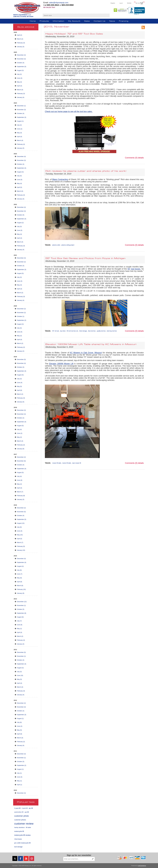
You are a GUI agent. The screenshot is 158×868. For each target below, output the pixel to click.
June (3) (20, 281)
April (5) (20, 187)
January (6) (21, 449)
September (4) (22, 168)
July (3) (19, 226)
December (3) (21, 258)
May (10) (20, 535)
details (141, 158)
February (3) (21, 43)
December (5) (21, 359)
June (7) (20, 574)
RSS (143, 27)
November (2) (21, 262)
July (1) (19, 773)
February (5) (21, 546)
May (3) (19, 133)
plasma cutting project (68, 245)
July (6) (19, 527)
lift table (28, 827)
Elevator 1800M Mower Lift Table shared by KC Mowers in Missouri (91, 344)
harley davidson (19, 827)
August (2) (20, 223)
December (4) (21, 55)
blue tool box (92, 331)
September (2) (22, 320)
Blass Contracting (60, 179)
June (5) (20, 180)
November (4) (21, 363)
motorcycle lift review (22, 835)
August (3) (20, 70)
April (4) (20, 86)
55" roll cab (56, 331)
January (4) (21, 97)
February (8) (21, 496)
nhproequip (18, 839)
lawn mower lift (77, 463)
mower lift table (57, 463)
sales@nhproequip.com (59, 3)
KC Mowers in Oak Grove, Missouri (86, 353)
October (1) (21, 316)
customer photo (22, 816)
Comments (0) (131, 158)
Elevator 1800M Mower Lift (61, 364)
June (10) (20, 675)
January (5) (21, 402)
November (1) (21, 605)
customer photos (20, 820)
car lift (27, 812)
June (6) (20, 480)
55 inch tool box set (72, 331)
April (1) (20, 785)
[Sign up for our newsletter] (77, 859)
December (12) (22, 602)
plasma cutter (56, 245)
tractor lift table (67, 463)
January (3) (21, 47)
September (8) (22, 613)
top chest (63, 331)
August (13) (21, 523)
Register (113, 3)
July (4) (19, 176)
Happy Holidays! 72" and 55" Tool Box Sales (74, 34)
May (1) (19, 629)
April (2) (20, 35)
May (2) (19, 336)
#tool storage (83, 331)
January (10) (21, 550)
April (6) (20, 390)
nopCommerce (142, 866)
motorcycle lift (19, 831)
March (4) (20, 90)
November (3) (21, 59)
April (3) (20, 289)
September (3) (22, 117)
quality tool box (101, 331)
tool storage (18, 847)
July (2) (19, 74)
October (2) (21, 418)
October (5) (21, 215)
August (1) (20, 121)
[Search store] (74, 16)
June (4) (20, 78)
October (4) (21, 63)
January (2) (21, 351)
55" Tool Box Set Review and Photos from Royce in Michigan (85, 258)
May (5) (19, 386)
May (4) (19, 82)
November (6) (21, 461)
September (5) (22, 67)
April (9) (20, 734)
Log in (121, 3)
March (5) (20, 191)
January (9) (21, 593)
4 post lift (25, 808)
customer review (24, 824)
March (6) (20, 586)
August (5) (20, 273)
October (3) (21, 266)
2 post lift (17, 808)
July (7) (19, 621)
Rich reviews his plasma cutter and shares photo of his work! (86, 171)
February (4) (21, 144)
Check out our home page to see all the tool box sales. (69, 111)
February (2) (21, 347)
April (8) (20, 582)
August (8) (20, 617)
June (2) (20, 129)
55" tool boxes (134, 269)
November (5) (21, 512)
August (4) (20, 172)
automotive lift (19, 812)
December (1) (21, 106)
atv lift (31, 808)
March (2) (20, 39)
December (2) (21, 309)
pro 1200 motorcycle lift (22, 843)
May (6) (19, 578)
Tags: (48, 245)
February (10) (21, 589)
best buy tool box (112, 331)
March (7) (20, 492)
